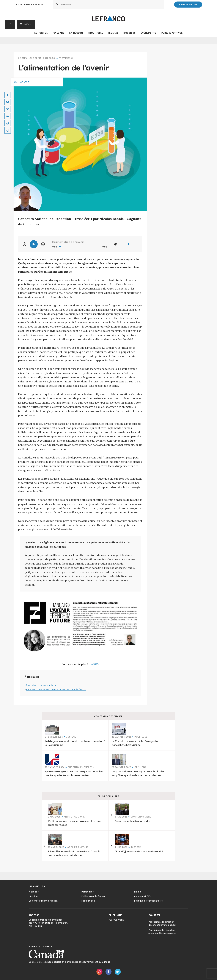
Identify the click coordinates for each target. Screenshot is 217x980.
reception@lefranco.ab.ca (162, 933)
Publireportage (172, 33)
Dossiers (129, 33)
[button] (26, 24)
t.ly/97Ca (94, 664)
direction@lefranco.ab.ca (162, 925)
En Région (76, 33)
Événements (148, 33)
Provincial (95, 33)
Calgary (59, 33)
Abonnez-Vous (188, 5)
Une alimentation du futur (41, 685)
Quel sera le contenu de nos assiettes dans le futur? (56, 689)
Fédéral (113, 33)
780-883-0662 (116, 920)
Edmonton (41, 33)
